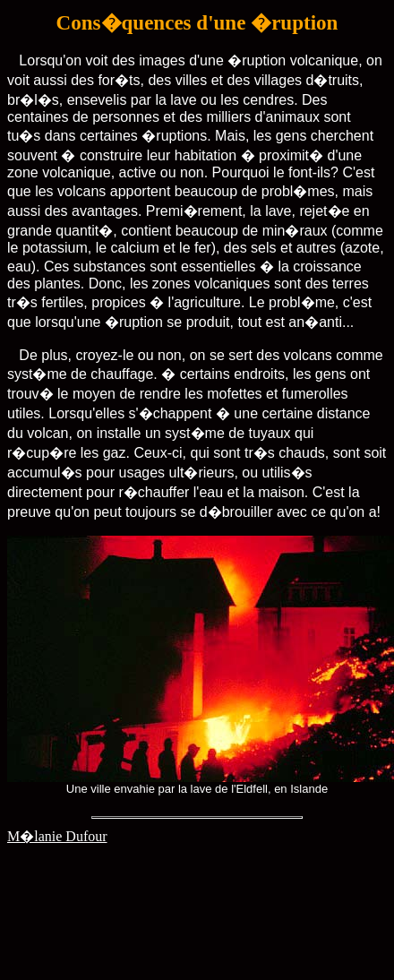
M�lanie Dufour (57, 836)
